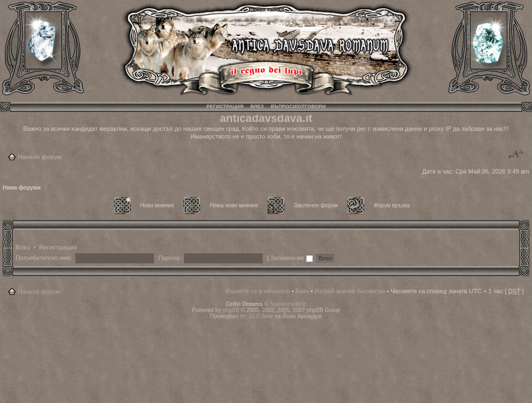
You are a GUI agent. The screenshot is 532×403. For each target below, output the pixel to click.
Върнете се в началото (257, 291)
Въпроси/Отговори (298, 106)
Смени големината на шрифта (516, 155)
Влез (257, 106)
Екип (302, 291)
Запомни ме (292, 258)
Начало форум (40, 157)
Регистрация (225, 106)
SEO (255, 316)
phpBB (231, 310)
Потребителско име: (44, 258)
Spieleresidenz (288, 304)
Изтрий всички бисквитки (349, 291)
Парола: (170, 258)
